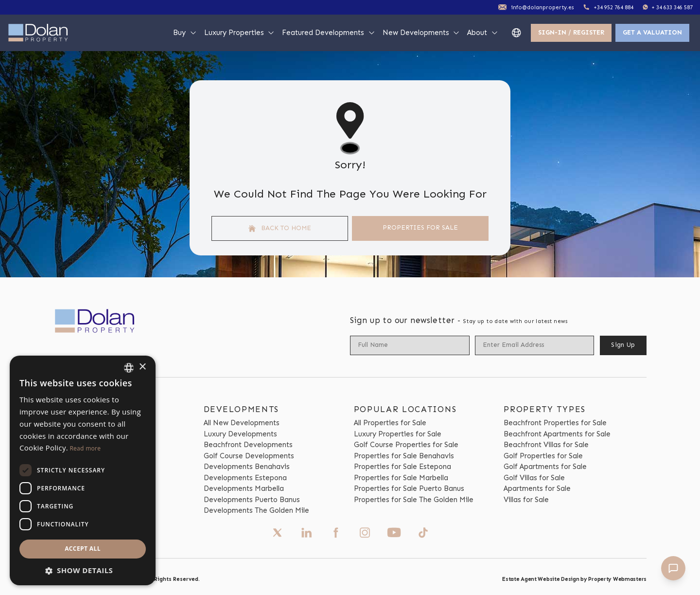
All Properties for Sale (390, 423)
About (483, 33)
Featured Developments (329, 33)
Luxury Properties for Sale (398, 434)
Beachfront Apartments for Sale (557, 434)
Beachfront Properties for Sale (555, 423)
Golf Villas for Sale (534, 478)
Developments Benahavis (247, 467)
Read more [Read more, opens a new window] (85, 448)
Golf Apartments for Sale (545, 467)
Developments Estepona (245, 478)
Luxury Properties (240, 33)
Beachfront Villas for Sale (546, 445)
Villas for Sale (526, 500)
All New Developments (242, 423)
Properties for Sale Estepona (402, 467)
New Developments (421, 33)
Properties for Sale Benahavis (404, 456)
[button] (83, 570)
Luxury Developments (240, 434)
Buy (185, 33)
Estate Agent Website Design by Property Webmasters (574, 579)
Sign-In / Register (571, 32)
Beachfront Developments (248, 445)
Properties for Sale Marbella (401, 478)
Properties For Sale (420, 227)
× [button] (142, 367)
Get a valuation (652, 32)
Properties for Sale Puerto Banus (409, 488)
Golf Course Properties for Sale (406, 445)
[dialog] (83, 470)
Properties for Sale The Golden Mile (414, 500)
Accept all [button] (83, 549)
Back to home (280, 228)
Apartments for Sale (537, 488)
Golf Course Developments (249, 456)
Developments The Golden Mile (256, 510)
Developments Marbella (244, 488)
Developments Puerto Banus (252, 500)
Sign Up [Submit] (623, 345)
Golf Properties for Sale (543, 456)
